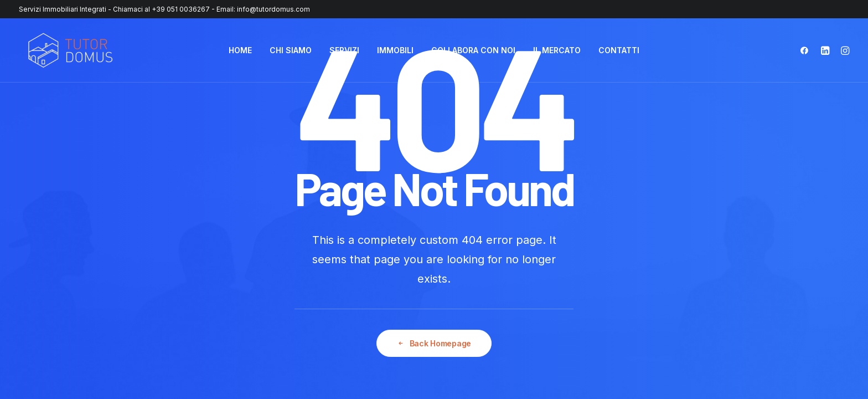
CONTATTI (619, 50)
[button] (807, 50)
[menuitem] (240, 50)
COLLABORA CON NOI (473, 50)
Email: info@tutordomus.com (263, 9)
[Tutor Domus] (70, 50)
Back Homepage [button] (434, 344)
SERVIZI (344, 50)
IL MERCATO (557, 50)
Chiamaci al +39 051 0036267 (161, 9)
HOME (240, 50)
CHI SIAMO (291, 50)
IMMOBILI (395, 50)
